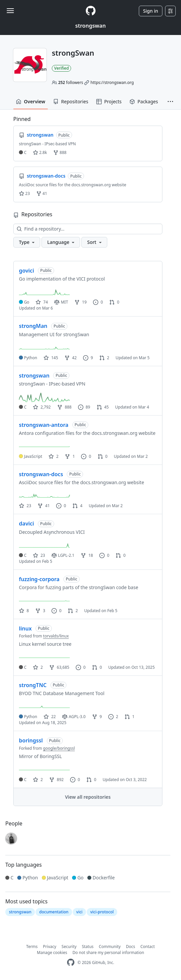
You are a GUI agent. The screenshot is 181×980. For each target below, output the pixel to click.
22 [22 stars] (50, 717)
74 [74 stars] (42, 302)
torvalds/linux (56, 636)
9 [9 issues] (88, 358)
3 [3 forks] (40, 611)
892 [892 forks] (56, 780)
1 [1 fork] (70, 456)
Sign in (151, 11)
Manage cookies (52, 953)
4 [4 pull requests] (77, 506)
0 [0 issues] (98, 302)
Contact (148, 947)
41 (42, 193)
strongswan (91, 26)
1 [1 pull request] (130, 717)
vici (80, 912)
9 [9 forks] (97, 717)
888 (60, 152)
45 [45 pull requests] (103, 407)
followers (71, 82)
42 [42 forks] (71, 358)
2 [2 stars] (53, 456)
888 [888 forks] (64, 407)
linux (25, 628)
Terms (32, 947)
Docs (131, 947)
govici (26, 271)
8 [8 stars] (24, 611)
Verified (61, 68)
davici (26, 523)
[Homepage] (91, 11)
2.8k (40, 152)
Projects (109, 101)
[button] (170, 102)
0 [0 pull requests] (114, 302)
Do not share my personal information (108, 953)
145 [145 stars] (51, 358)
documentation (54, 912)
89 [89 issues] (84, 407)
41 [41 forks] (44, 506)
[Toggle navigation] (10, 11)
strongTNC (33, 685)
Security (69, 947)
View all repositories (88, 797)
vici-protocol (102, 912)
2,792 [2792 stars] (42, 407)
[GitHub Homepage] (71, 963)
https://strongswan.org (112, 82)
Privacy (49, 947)
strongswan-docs (41, 474)
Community (110, 947)
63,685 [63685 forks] (59, 667)
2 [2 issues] (113, 717)
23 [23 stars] (25, 506)
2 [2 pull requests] (104, 358)
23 (24, 193)
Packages (144, 101)
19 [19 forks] (81, 302)
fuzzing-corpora (39, 579)
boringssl (31, 740)
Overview (31, 101)
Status (88, 947)
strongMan (33, 326)
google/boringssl (59, 748)
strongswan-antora (44, 425)
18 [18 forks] (87, 555)
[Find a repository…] (88, 229)
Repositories (71, 101)
